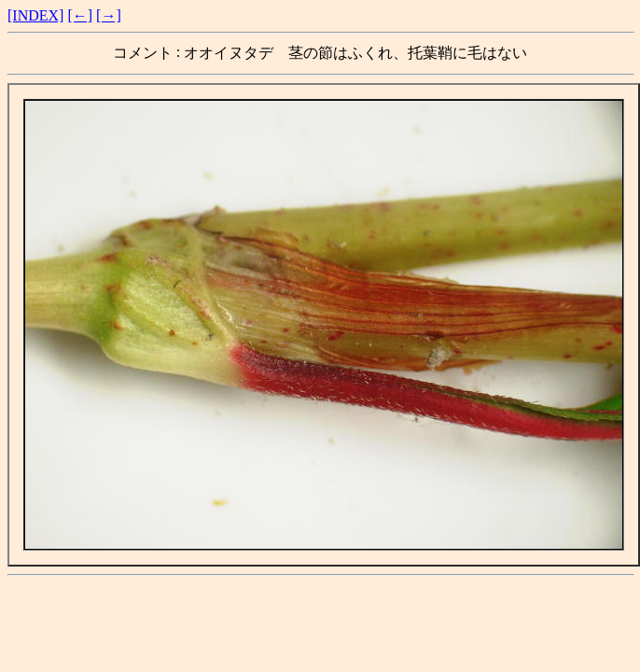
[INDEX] (35, 15)
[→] (109, 15)
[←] (80, 15)
